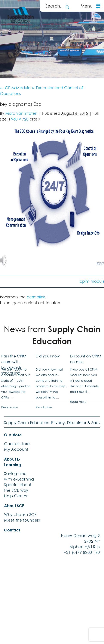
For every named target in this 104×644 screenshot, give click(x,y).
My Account (16, 449)
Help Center (16, 496)
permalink (36, 297)
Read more (10, 407)
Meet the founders (22, 520)
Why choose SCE (20, 514)
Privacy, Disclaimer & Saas (76, 423)
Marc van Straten (21, 113)
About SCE (14, 506)
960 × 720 (20, 119)
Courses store (17, 444)
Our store (13, 435)
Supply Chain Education (27, 423)
